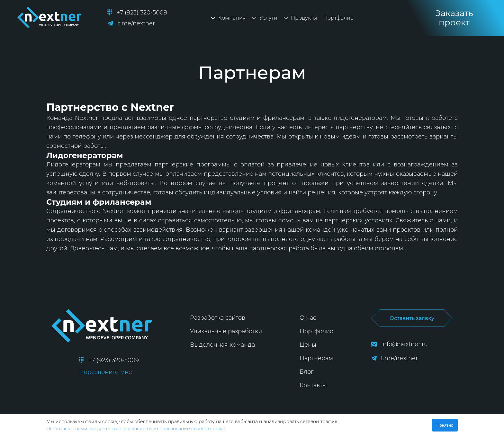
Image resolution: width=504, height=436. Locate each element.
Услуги (265, 18)
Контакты (313, 385)
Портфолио (338, 18)
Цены (308, 345)
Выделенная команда (222, 345)
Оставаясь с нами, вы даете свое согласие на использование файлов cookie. (136, 429)
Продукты (300, 18)
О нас (308, 318)
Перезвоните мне (106, 372)
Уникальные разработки (226, 331)
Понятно (445, 425)
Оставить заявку (412, 318)
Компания (229, 18)
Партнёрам (316, 358)
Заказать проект (454, 18)
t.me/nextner (131, 23)
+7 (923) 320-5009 (137, 13)
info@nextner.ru (399, 344)
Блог (306, 372)
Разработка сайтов (218, 318)
